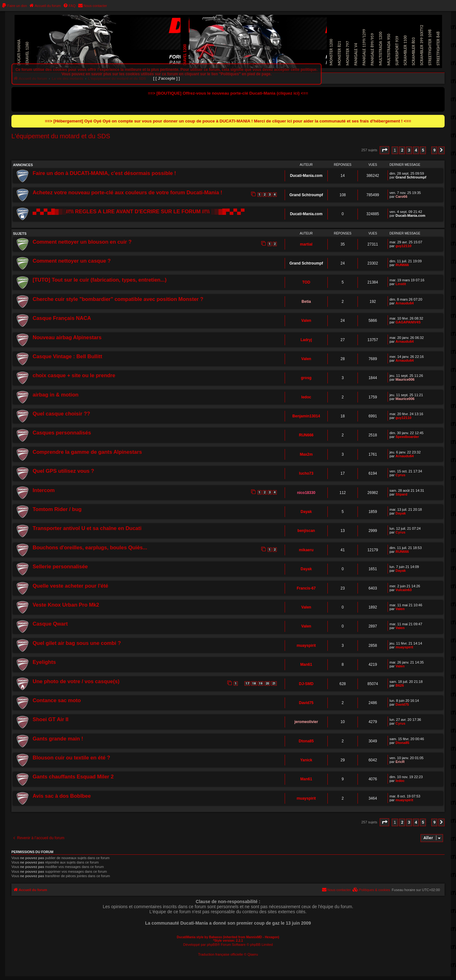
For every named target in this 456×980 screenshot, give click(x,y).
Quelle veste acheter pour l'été (70, 586)
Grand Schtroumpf (411, 177)
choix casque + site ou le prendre (74, 375)
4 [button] (416, 150)
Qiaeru (253, 954)
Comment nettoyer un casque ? (72, 261)
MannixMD (254, 937)
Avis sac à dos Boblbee (62, 796)
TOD (306, 282)
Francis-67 (306, 588)
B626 (400, 685)
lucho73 (306, 473)
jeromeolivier (306, 722)
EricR (400, 762)
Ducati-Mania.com (306, 176)
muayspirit (306, 646)
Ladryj (306, 340)
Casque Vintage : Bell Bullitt (67, 356)
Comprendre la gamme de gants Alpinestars (87, 452)
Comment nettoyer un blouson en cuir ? (82, 242)
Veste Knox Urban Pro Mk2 (66, 605)
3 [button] (409, 150)
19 (261, 684)
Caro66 (401, 197)
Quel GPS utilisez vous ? (63, 471)
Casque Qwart (50, 624)
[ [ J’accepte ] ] (167, 78)
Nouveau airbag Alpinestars (67, 337)
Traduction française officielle (220, 954)
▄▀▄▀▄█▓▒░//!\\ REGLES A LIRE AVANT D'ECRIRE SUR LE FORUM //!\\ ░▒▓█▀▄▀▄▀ (139, 211)
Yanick (306, 760)
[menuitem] (14, 6)
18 (254, 684)
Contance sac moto (57, 700)
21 (274, 684)
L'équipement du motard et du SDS (61, 136)
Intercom (44, 490)
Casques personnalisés (62, 433)
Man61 (306, 665)
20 (267, 684)
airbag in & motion (56, 395)
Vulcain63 (404, 590)
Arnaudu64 (405, 303)
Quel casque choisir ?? (61, 414)
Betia (306, 302)
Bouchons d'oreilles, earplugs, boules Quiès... (90, 547)
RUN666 (402, 265)
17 (247, 684)
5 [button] (423, 150)
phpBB (212, 945)
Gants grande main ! (58, 739)
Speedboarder (407, 437)
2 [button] (402, 150)
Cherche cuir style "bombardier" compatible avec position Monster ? (118, 299)
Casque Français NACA (62, 318)
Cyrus (400, 475)
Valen (306, 321)
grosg (306, 378)
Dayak (306, 512)
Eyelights (44, 662)
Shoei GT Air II (51, 719)
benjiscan (306, 531)
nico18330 (306, 493)
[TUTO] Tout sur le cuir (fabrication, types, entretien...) (100, 280)
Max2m (306, 454)
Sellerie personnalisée (60, 566)
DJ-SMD (306, 684)
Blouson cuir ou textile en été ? (71, 758)
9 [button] (434, 150)
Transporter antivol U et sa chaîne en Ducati (87, 528)
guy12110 (403, 246)
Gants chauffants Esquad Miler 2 (73, 777)
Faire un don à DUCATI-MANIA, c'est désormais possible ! (104, 173)
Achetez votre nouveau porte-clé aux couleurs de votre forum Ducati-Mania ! (127, 192)
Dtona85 (306, 741)
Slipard (401, 494)
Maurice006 (405, 379)
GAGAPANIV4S (408, 322)
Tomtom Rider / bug (57, 509)
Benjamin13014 (306, 416)
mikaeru (306, 550)
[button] (384, 150)
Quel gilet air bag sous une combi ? (77, 643)
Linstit (401, 284)
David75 (306, 703)
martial (306, 244)
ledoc (306, 397)
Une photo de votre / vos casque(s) (76, 681)
